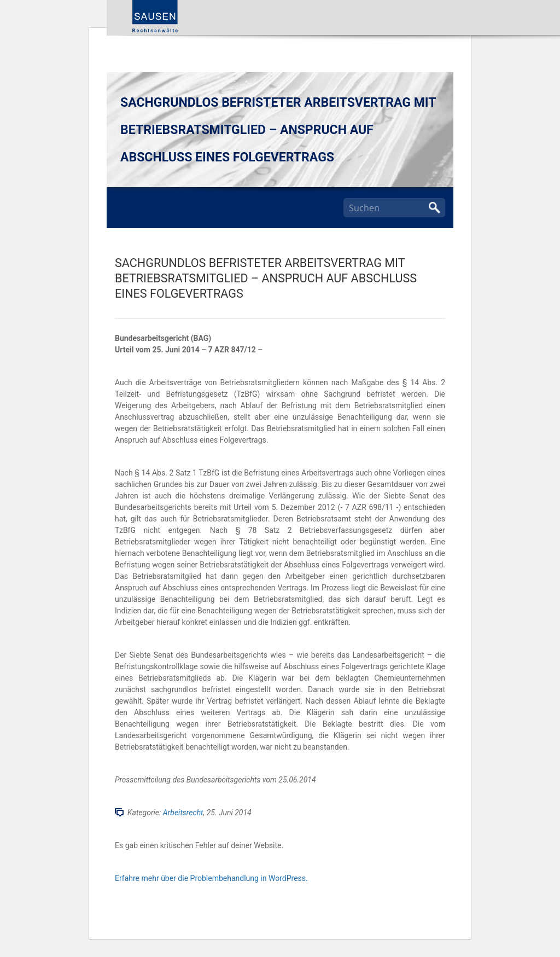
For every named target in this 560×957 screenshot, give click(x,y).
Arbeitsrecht (183, 813)
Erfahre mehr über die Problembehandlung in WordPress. (211, 878)
